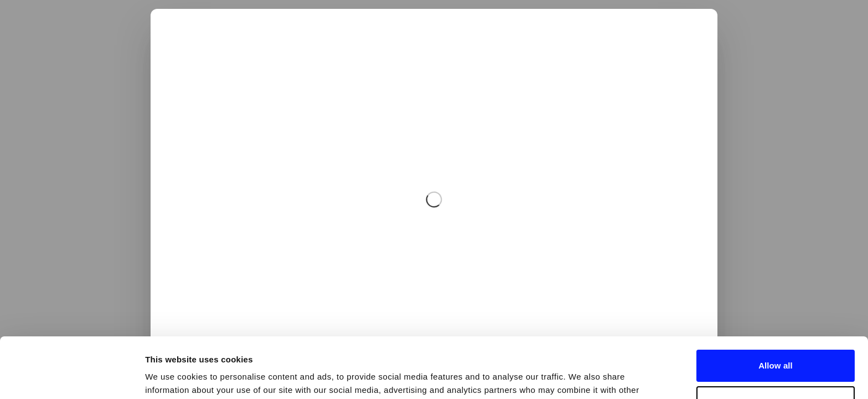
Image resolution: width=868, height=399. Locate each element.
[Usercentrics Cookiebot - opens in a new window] (72, 377)
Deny (775, 345)
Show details (171, 377)
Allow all (776, 309)
